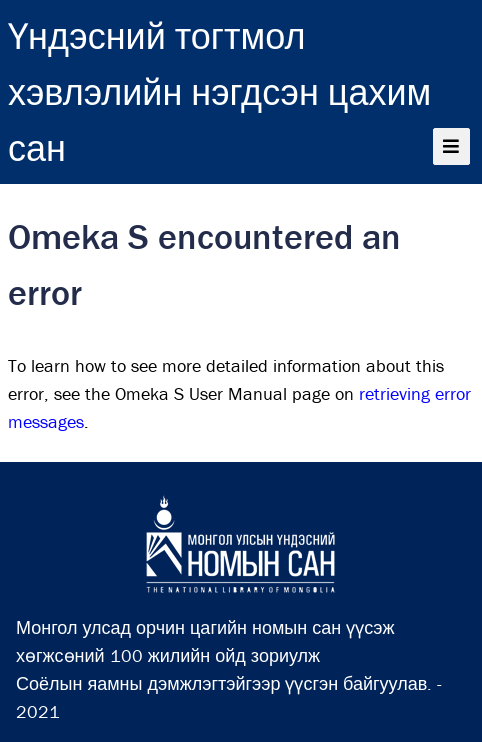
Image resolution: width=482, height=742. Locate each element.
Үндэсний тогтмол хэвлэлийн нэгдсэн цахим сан (219, 92)
